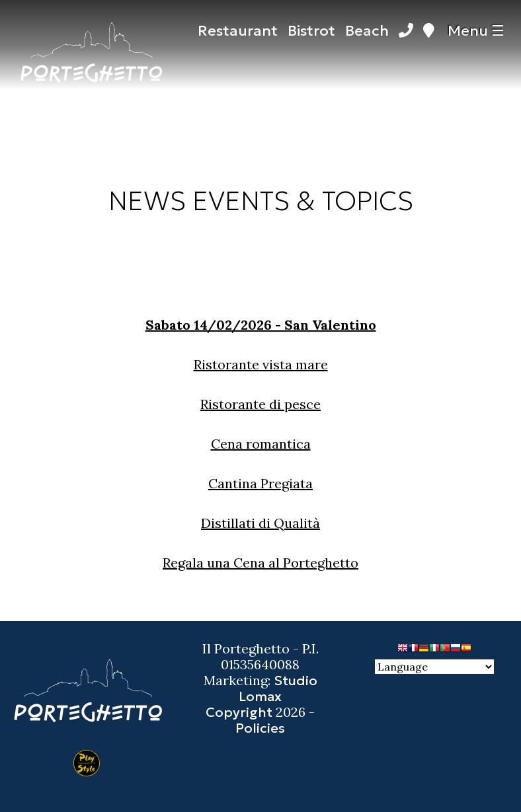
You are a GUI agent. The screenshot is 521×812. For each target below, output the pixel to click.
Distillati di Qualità (260, 523)
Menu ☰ (476, 31)
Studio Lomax (278, 688)
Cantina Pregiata (260, 483)
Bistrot (311, 31)
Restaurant (238, 31)
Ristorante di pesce (260, 404)
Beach (367, 31)
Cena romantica (261, 444)
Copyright (239, 712)
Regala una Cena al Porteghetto (260, 563)
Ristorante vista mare (261, 364)
